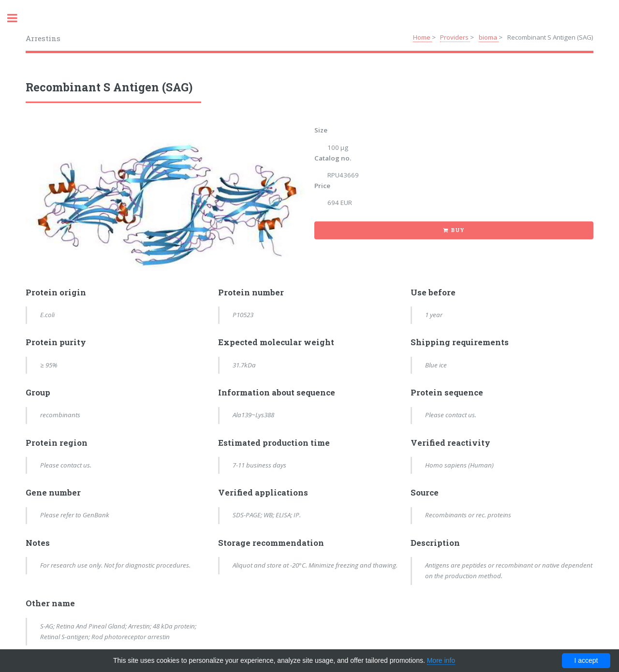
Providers (455, 37)
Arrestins (43, 38)
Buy (458, 230)
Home (422, 37)
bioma (489, 37)
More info (441, 660)
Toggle (17, 18)
